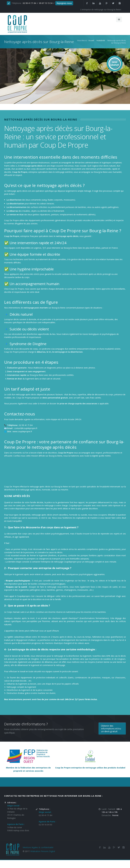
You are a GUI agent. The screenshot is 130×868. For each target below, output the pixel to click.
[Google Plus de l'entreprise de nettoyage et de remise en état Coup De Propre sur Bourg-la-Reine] (114, 847)
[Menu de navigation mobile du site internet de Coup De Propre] (119, 19)
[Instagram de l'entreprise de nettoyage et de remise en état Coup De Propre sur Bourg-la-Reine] (120, 3)
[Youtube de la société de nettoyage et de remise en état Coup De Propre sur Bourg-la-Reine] (109, 847)
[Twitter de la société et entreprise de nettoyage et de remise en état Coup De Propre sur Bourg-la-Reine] (113, 3)
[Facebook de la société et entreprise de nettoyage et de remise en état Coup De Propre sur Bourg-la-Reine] (87, 3)
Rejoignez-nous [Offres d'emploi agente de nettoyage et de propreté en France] (64, 3)
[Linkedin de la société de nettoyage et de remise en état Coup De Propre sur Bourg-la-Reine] (93, 3)
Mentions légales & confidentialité (38, 847)
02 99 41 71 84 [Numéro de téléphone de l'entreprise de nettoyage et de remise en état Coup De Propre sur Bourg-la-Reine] (45, 815)
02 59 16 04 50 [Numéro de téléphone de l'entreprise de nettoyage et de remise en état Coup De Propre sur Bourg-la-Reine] (45, 825)
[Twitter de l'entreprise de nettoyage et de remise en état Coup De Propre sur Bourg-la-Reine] (119, 847)
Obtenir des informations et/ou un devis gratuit (111, 729)
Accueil (91, 40)
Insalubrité (101, 40)
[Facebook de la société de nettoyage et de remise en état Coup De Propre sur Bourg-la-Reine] (100, 847)
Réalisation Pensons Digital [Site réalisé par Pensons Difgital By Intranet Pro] (43, 851)
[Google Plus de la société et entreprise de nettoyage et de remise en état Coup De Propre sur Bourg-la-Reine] (107, 3)
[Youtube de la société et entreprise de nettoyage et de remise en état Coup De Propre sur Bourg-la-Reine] (100, 3)
